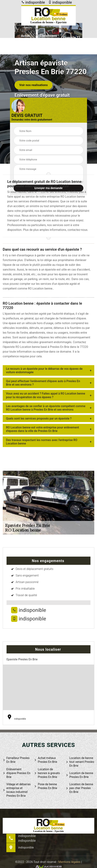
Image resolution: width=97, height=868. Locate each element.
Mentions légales (69, 862)
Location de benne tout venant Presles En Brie (80, 762)
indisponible (33, 2)
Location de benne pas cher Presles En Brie (79, 788)
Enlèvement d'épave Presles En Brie (17, 773)
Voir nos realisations (34, 85)
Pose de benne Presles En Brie (46, 786)
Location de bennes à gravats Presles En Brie (47, 773)
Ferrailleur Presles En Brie (16, 760)
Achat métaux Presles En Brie (46, 760)
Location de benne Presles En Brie (79, 775)
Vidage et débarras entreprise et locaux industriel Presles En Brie (17, 790)
